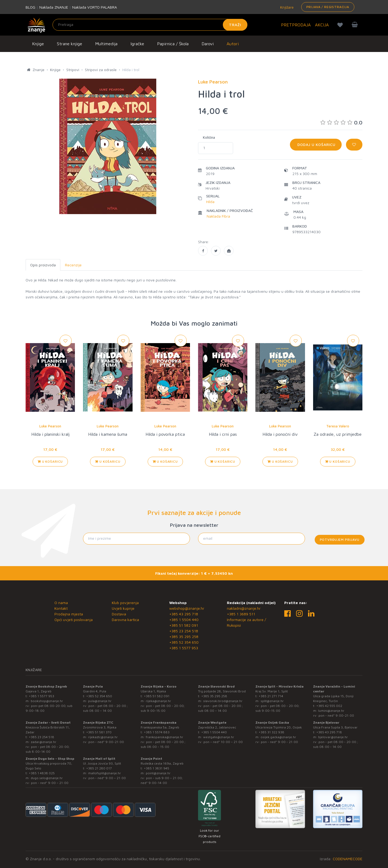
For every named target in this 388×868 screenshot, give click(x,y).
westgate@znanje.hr (219, 737)
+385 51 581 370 (99, 732)
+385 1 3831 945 (157, 768)
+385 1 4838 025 (42, 773)
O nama (61, 603)
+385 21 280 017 (99, 768)
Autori (233, 44)
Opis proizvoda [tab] (43, 265)
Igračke (137, 44)
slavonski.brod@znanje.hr (223, 701)
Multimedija (106, 44)
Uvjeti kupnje (123, 608)
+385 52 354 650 (184, 642)
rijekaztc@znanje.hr (103, 737)
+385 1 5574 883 (157, 732)
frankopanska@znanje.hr (164, 737)
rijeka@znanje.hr (158, 701)
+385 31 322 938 (271, 732)
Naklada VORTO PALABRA (95, 7)
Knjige (38, 44)
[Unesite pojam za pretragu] (150, 25)
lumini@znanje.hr (331, 711)
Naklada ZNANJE (54, 7)
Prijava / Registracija (328, 7)
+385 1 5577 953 (184, 648)
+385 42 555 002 (329, 706)
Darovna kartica (125, 620)
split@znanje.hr (272, 701)
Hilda (210, 202)
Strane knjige (70, 44)
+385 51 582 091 (184, 625)
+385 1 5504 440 (184, 620)
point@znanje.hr (158, 773)
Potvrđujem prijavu (340, 540)
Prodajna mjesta (69, 614)
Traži (235, 25)
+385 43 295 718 (184, 614)
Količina (209, 137)
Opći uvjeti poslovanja (74, 620)
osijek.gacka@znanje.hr (278, 737)
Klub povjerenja (125, 603)
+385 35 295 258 (184, 637)
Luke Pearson (50, 426)
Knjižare (286, 7)
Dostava (119, 614)
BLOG (30, 7)
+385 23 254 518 (184, 631)
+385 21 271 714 (271, 696)
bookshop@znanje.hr (47, 701)
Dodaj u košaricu (316, 144)
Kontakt (61, 608)
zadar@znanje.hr (44, 742)
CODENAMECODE (348, 859)
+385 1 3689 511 (241, 614)
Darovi (208, 44)
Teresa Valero (338, 426)
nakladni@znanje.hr (244, 608)
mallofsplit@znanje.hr (105, 773)
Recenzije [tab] (73, 265)
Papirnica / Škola (173, 44)
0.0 (341, 122)
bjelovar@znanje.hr (333, 737)
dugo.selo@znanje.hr (47, 778)
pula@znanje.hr (100, 701)
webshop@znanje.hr (187, 608)
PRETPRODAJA (296, 25)
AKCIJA (322, 25)
